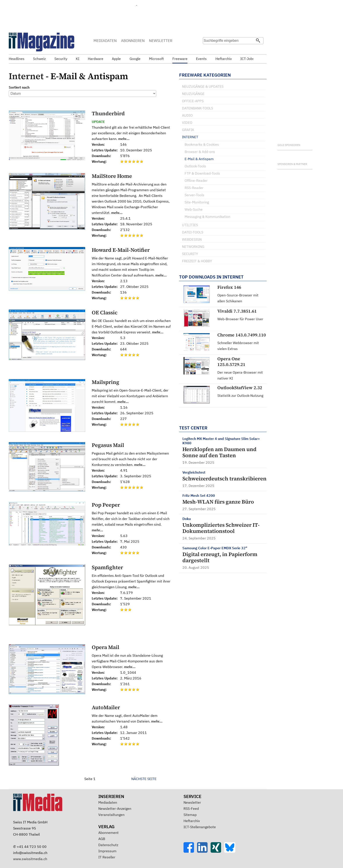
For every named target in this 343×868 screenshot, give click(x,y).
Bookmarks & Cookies (202, 144)
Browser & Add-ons (200, 152)
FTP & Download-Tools (202, 173)
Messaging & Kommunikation (207, 217)
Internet (26, 76)
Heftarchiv (192, 821)
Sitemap (190, 815)
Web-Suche (194, 209)
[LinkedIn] (204, 851)
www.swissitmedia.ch (30, 859)
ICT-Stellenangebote (200, 827)
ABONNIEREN (133, 41)
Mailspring (106, 382)
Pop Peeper (106, 505)
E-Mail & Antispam (199, 159)
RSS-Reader (194, 188)
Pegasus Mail (108, 445)
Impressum (107, 851)
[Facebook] (190, 851)
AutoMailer (106, 707)
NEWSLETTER (161, 41)
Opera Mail (106, 647)
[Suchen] (258, 41)
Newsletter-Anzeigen (115, 808)
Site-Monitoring (197, 202)
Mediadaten (108, 802)
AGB (102, 839)
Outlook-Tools (195, 166)
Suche (206, 49)
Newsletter (192, 802)
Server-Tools (194, 195)
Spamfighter (107, 567)
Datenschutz (108, 845)
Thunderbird (108, 113)
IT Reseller (107, 857)
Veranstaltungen (111, 815)
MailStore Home (112, 176)
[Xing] (217, 851)
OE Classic (105, 312)
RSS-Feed (191, 808)
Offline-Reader (196, 180)
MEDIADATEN (105, 41)
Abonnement (108, 833)
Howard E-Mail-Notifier (121, 250)
